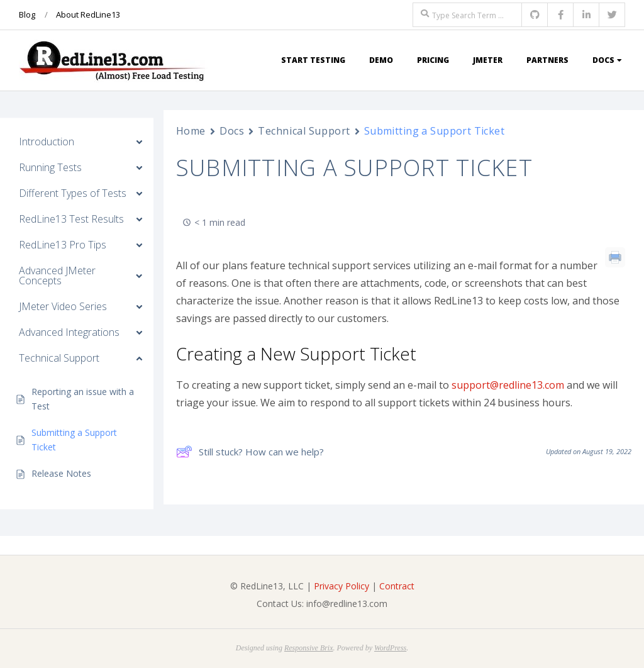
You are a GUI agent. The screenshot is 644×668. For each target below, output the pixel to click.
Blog (27, 14)
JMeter (488, 60)
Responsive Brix (309, 648)
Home (191, 131)
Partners (547, 60)
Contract (397, 586)
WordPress (390, 648)
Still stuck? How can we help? (250, 452)
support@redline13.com (508, 385)
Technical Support (304, 131)
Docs (603, 60)
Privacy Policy (341, 586)
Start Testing (313, 60)
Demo (381, 60)
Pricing (433, 60)
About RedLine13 (88, 14)
